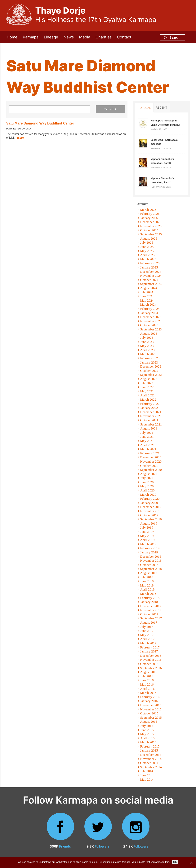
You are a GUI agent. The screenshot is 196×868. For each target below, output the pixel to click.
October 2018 (149, 565)
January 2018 (149, 602)
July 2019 (147, 528)
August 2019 (149, 523)
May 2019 (147, 536)
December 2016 (151, 656)
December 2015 (151, 705)
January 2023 (149, 362)
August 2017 (149, 623)
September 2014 (151, 767)
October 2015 (149, 713)
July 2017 (147, 627)
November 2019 (151, 511)
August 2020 (149, 474)
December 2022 (151, 366)
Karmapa (31, 37)
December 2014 (151, 755)
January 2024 (149, 313)
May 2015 (147, 734)
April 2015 (147, 738)
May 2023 (147, 346)
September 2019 (151, 519)
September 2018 (151, 569)
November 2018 (151, 561)
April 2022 (147, 395)
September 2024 (151, 284)
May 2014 (147, 780)
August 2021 (149, 428)
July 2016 (147, 676)
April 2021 (147, 445)
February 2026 (150, 214)
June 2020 (147, 482)
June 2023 (147, 342)
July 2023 (147, 338)
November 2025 (151, 226)
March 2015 (148, 742)
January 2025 (149, 267)
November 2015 (151, 709)
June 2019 (147, 532)
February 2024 (150, 309)
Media (85, 37)
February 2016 (150, 697)
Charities (104, 37)
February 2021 (150, 453)
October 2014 (149, 763)
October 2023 (149, 325)
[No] (191, 863)
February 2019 (150, 548)
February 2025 (150, 263)
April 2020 (147, 490)
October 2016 (149, 664)
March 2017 (148, 643)
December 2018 (151, 557)
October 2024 (149, 280)
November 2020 (151, 462)
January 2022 (149, 408)
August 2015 (149, 722)
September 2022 (151, 375)
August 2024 (149, 288)
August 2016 (149, 672)
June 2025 (147, 247)
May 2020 (147, 486)
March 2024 (148, 305)
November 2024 (151, 276)
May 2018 (147, 585)
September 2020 (151, 470)
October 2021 (149, 420)
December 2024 (151, 272)
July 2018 (147, 577)
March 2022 (148, 400)
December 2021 (151, 412)
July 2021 (147, 433)
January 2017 (149, 651)
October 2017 (149, 614)
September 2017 (151, 618)
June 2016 (147, 680)
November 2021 (151, 416)
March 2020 (148, 495)
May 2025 (147, 251)
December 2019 (151, 507)
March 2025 (148, 259)
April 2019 (147, 540)
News (69, 37)
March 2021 (148, 449)
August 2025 (149, 239)
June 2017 (147, 631)
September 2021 (151, 424)
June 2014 (147, 775)
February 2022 (150, 404)
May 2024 (147, 301)
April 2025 (147, 255)
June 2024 (147, 296)
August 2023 (149, 334)
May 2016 (147, 685)
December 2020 (151, 457)
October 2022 (149, 371)
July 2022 (147, 383)
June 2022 (147, 387)
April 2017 (147, 639)
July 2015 (147, 726)
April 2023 (147, 350)
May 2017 (147, 635)
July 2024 (147, 292)
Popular (144, 108)
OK (175, 862)
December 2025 (151, 222)
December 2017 (151, 606)
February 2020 (150, 499)
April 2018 (147, 589)
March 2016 (148, 693)
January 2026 (149, 218)
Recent (162, 107)
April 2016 (147, 689)
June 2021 (147, 437)
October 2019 (149, 515)
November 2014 (151, 759)
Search (172, 37)
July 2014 (147, 771)
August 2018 (149, 573)
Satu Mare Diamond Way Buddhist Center (40, 123)
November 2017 (151, 610)
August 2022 (149, 379)
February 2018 (150, 598)
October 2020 (149, 466)
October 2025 (149, 230)
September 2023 (151, 329)
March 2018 (148, 594)
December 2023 (151, 317)
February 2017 (150, 647)
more (20, 138)
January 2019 (149, 552)
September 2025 (151, 234)
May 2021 (147, 441)
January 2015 (149, 750)
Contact (124, 37)
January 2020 (149, 503)
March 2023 (148, 354)
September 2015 (151, 718)
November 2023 (151, 321)
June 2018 (147, 581)
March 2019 (148, 544)
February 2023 (150, 358)
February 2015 (150, 746)
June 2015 (147, 730)
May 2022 (147, 391)
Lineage (51, 37)
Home (12, 37)
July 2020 (147, 478)
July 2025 (147, 243)
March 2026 (148, 210)
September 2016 (151, 668)
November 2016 (151, 660)
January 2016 (149, 701)
